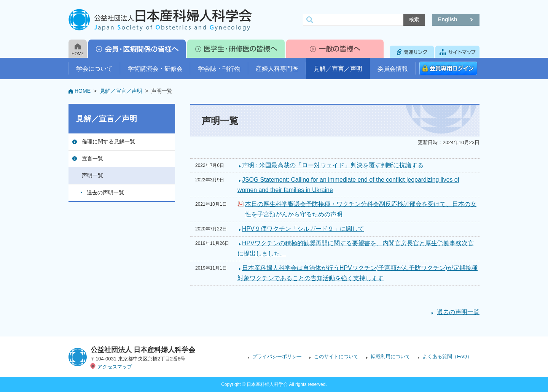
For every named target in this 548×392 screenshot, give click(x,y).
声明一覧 (92, 175)
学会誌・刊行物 (219, 69)
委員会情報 (393, 69)
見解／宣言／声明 (338, 69)
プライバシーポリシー (277, 356)
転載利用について (390, 356)
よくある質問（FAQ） (447, 356)
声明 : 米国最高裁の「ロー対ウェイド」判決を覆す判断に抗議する (333, 165)
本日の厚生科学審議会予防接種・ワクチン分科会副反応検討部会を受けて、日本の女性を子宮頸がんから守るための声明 (361, 209)
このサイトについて (336, 356)
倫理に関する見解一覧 (108, 141)
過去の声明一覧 (105, 192)
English (448, 19)
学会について (94, 69)
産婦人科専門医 (277, 69)
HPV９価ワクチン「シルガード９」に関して (303, 229)
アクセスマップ (115, 367)
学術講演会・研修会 (155, 69)
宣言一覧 (92, 159)
